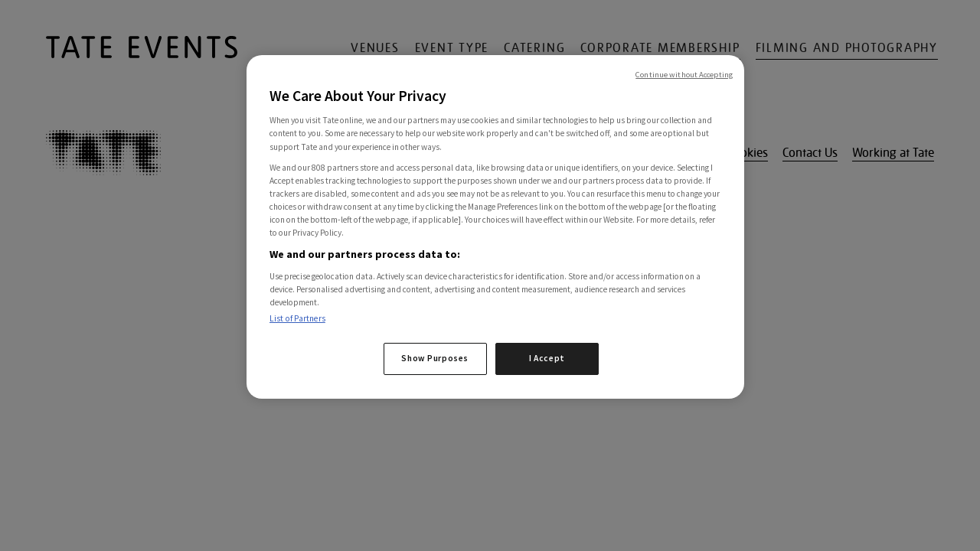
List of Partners (297, 318)
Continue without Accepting (684, 75)
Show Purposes (434, 358)
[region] (495, 227)
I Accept (547, 358)
